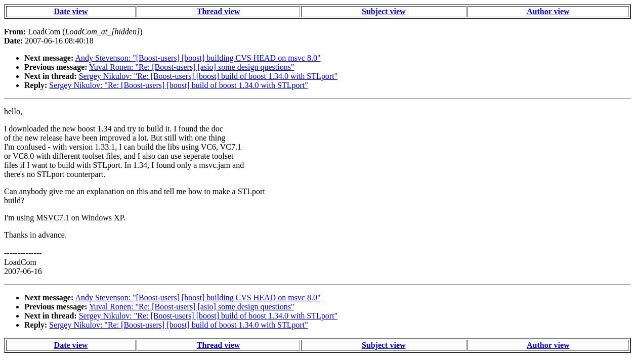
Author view (548, 11)
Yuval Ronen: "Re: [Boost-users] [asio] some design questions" (192, 67)
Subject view (384, 11)
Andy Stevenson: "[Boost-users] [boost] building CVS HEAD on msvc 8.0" (198, 58)
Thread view (218, 11)
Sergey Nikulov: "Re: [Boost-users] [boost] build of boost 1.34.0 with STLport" (208, 76)
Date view (71, 11)
